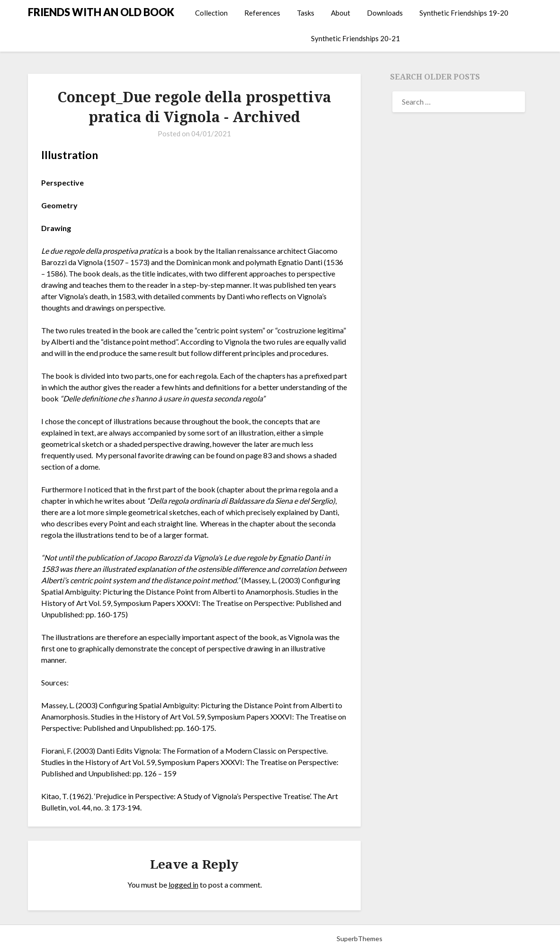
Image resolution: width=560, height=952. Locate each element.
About (341, 13)
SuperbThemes (360, 939)
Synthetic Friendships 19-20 (464, 13)
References (262, 13)
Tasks (306, 13)
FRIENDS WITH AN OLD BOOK (101, 12)
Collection (211, 13)
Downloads (385, 13)
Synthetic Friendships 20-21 (356, 38)
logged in (183, 885)
